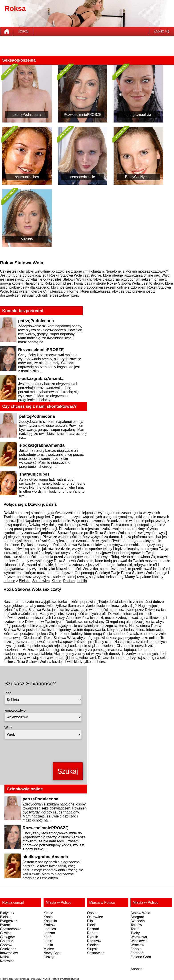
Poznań (93, 929)
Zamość (137, 953)
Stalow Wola (140, 913)
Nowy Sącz (52, 953)
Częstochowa (11, 929)
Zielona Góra (141, 957)
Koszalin (50, 921)
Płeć (8, 693)
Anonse (136, 969)
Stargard (137, 917)
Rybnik (93, 937)
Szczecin (138, 921)
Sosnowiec (41, 581)
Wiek (8, 728)
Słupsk (92, 949)
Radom (69, 581)
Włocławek (139, 941)
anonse (9, 581)
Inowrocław (9, 953)
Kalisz (5, 957)
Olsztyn (49, 957)
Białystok (7, 913)
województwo (15, 710)
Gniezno (7, 941)
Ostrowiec (95, 917)
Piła (90, 921)
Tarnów (136, 925)
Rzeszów (94, 941)
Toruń (135, 929)
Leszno (49, 933)
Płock (91, 925)
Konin (48, 917)
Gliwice (6, 933)
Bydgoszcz (9, 921)
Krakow (49, 925)
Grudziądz (8, 949)
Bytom (5, 925)
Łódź (47, 937)
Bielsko (25, 581)
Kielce (56, 581)
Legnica (50, 929)
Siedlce (93, 945)
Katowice (7, 961)
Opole (92, 913)
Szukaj (23, 31)
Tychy (135, 933)
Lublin (82, 581)
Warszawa (139, 937)
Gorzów (6, 945)
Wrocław (137, 945)
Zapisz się (162, 31)
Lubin (48, 941)
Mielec (49, 949)
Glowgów (7, 937)
